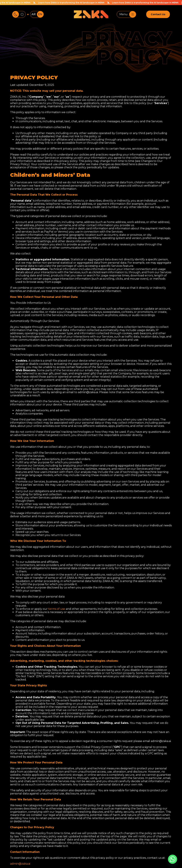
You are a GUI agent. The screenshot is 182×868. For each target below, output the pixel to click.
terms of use (57, 609)
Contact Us (158, 14)
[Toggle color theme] (19, 14)
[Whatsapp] (173, 859)
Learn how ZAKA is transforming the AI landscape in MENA (71, 3)
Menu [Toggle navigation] (128, 14)
